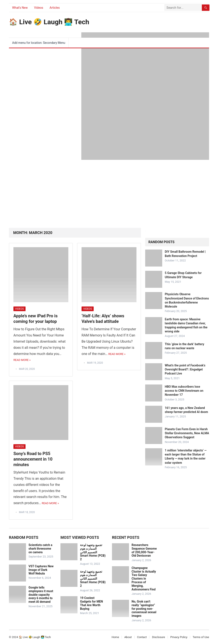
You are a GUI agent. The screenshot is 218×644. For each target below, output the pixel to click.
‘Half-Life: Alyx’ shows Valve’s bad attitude (103, 319)
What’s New (20, 8)
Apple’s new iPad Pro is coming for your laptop (35, 319)
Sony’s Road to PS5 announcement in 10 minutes (33, 459)
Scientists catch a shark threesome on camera (40, 549)
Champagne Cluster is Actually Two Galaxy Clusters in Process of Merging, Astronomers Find (144, 579)
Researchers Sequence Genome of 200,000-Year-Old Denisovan (144, 550)
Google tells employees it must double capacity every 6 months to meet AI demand (41, 595)
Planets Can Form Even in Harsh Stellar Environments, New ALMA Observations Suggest (187, 433)
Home (115, 637)
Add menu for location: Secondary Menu (39, 43)
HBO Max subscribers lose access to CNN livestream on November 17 (184, 391)
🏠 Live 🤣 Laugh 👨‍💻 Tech (49, 22)
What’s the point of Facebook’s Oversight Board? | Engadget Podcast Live (185, 369)
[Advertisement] (109, 192)
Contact (142, 637)
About (128, 637)
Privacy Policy (179, 637)
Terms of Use (201, 637)
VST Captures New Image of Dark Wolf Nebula (41, 570)
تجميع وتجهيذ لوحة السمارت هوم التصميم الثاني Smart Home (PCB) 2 (93, 552)
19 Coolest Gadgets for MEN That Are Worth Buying (91, 603)
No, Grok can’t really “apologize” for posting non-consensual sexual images (144, 609)
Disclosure (158, 637)
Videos (39, 8)
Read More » (22, 360)
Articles (55, 8)
